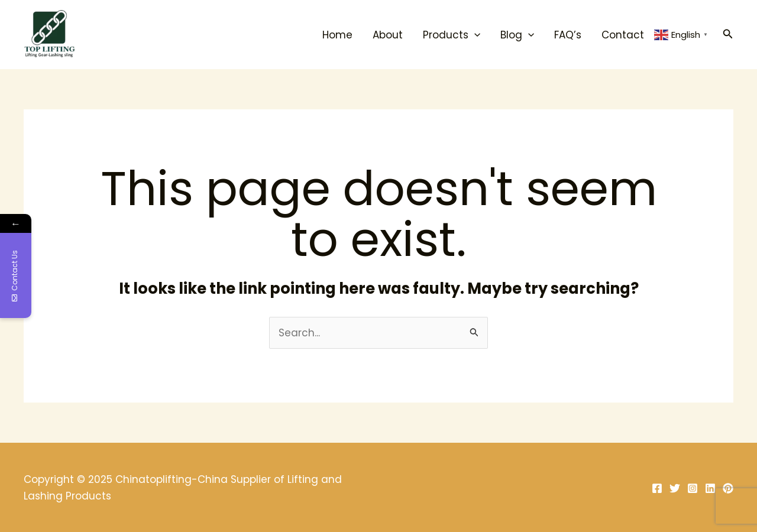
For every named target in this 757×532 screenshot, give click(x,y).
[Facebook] (657, 488)
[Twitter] (675, 488)
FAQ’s (568, 35)
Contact (623, 35)
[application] (474, 35)
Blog (517, 35)
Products (452, 35)
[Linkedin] (710, 488)
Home (337, 35)
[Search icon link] (728, 35)
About (388, 35)
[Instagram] (693, 488)
